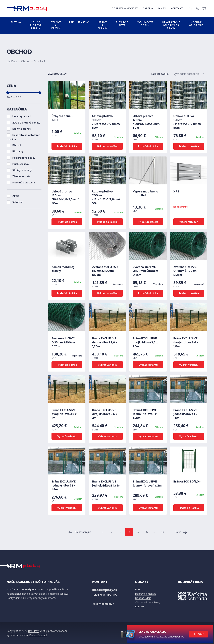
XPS (176, 191)
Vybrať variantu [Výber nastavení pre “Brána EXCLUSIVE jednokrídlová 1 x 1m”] (107, 508)
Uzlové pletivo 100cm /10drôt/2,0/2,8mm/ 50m (106, 122)
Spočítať (198, 634)
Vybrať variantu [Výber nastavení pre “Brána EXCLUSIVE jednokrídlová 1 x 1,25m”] (148, 436)
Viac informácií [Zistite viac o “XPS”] (189, 222)
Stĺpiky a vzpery (56, 25)
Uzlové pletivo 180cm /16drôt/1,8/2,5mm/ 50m (65, 197)
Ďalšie (181, 532)
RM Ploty (12, 61)
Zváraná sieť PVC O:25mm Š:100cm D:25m (63, 342)
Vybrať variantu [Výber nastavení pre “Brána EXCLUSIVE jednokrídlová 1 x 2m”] (148, 508)
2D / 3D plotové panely (36, 25)
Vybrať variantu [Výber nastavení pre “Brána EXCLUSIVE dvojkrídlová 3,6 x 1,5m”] (148, 365)
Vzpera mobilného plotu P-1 (145, 193)
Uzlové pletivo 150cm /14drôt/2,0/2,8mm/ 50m (187, 122)
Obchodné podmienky (148, 602)
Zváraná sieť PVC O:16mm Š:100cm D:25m (185, 271)
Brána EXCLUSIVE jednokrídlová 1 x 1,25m (145, 414)
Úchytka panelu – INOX (64, 118)
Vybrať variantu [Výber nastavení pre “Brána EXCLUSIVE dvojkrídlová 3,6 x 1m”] (67, 436)
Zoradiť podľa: (160, 74)
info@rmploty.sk (105, 590)
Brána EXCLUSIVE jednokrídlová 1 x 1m (106, 483)
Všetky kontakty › (103, 604)
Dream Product (38, 635)
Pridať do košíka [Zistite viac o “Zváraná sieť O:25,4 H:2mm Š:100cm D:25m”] (107, 293)
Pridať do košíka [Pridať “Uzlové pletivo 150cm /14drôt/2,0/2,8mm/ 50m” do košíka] (189, 146)
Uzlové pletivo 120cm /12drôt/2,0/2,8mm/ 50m (147, 122)
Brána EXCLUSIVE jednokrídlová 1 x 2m (147, 483)
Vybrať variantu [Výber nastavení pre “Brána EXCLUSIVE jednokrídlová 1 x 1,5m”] (189, 436)
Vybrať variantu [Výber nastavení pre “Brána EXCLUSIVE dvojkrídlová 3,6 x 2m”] (107, 436)
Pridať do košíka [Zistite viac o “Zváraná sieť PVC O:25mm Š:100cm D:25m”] (67, 365)
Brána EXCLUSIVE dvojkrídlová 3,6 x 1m (64, 414)
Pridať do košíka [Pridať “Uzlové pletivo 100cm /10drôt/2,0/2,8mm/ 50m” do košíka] (107, 146)
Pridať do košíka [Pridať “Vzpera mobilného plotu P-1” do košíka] (148, 222)
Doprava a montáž (125, 8)
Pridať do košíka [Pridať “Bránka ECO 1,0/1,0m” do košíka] (189, 508)
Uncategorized (19, 116)
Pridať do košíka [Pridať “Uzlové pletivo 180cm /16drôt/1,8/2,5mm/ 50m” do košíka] (67, 222)
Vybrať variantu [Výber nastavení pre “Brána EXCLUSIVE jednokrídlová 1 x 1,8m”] (67, 508)
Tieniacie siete (122, 24)
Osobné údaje (143, 598)
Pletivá (16, 22)
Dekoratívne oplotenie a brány (171, 25)
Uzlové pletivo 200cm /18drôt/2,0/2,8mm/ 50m (106, 197)
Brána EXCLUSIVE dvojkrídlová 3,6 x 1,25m (105, 342)
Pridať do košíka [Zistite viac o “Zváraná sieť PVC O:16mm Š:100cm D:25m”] (189, 293)
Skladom (15, 202)
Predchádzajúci (80, 532)
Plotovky (15, 151)
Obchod (26, 61)
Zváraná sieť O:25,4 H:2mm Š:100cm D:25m (105, 271)
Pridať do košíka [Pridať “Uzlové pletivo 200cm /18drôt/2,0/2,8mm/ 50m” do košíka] (107, 222)
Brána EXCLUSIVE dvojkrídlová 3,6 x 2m (105, 414)
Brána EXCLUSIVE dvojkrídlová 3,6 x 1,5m (145, 342)
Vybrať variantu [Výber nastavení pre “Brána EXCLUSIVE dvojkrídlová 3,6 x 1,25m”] (107, 365)
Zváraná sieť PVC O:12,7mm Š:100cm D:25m (145, 271)
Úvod (138, 589)
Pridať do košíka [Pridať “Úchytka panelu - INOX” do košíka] (67, 146)
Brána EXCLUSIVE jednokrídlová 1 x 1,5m (185, 414)
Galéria (148, 8)
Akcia (13, 196)
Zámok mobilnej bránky (63, 269)
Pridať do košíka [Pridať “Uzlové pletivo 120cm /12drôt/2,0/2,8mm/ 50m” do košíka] (148, 146)
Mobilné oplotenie (196, 24)
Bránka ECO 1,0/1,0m (187, 481)
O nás (162, 8)
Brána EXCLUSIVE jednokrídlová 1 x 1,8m (64, 485)
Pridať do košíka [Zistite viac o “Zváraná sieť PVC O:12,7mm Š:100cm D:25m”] (148, 293)
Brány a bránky (103, 25)
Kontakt (177, 8)
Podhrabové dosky (145, 24)
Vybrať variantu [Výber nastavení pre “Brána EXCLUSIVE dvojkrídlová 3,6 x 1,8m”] (189, 365)
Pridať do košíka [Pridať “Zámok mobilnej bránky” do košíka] (67, 293)
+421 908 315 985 (104, 595)
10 (163, 532)
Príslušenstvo (79, 22)
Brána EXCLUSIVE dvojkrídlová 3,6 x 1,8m (186, 342)
